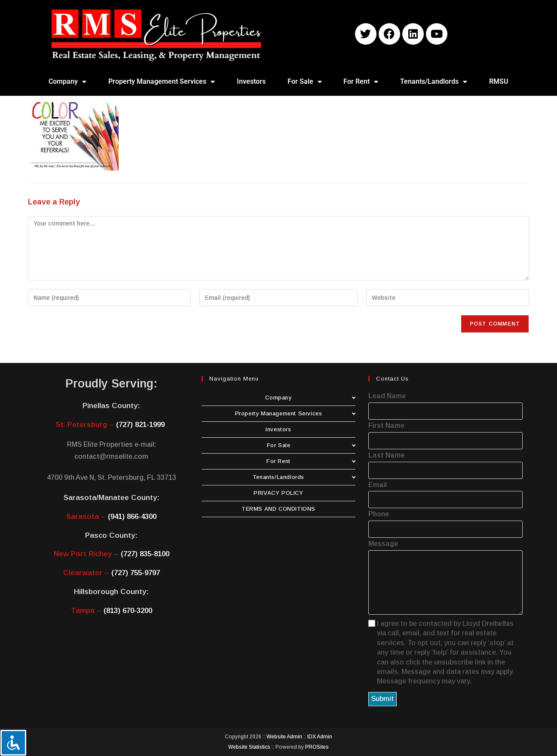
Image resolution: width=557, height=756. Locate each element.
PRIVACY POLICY (278, 493)
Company (67, 82)
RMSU (499, 81)
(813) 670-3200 (128, 611)
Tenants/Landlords (434, 82)
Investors (251, 81)
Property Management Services (162, 82)
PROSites (317, 747)
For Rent (361, 82)
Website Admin (284, 737)
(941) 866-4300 (132, 517)
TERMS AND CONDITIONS (278, 509)
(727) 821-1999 (140, 425)
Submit (383, 699)
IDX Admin (320, 737)
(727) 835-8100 (145, 554)
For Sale (305, 82)
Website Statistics (249, 747)
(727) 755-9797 (136, 573)
